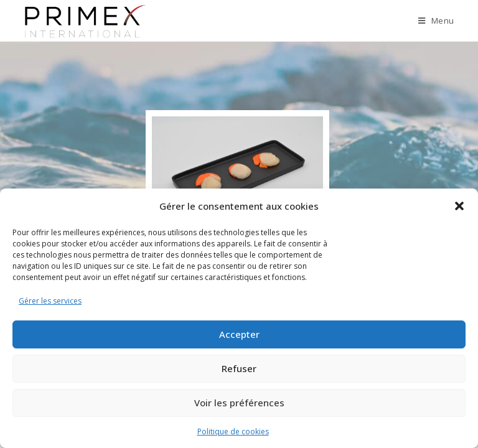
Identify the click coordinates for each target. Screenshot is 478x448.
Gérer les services (50, 301)
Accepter (239, 334)
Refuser (239, 368)
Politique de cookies (233, 432)
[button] (459, 206)
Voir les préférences (239, 403)
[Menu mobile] (436, 21)
